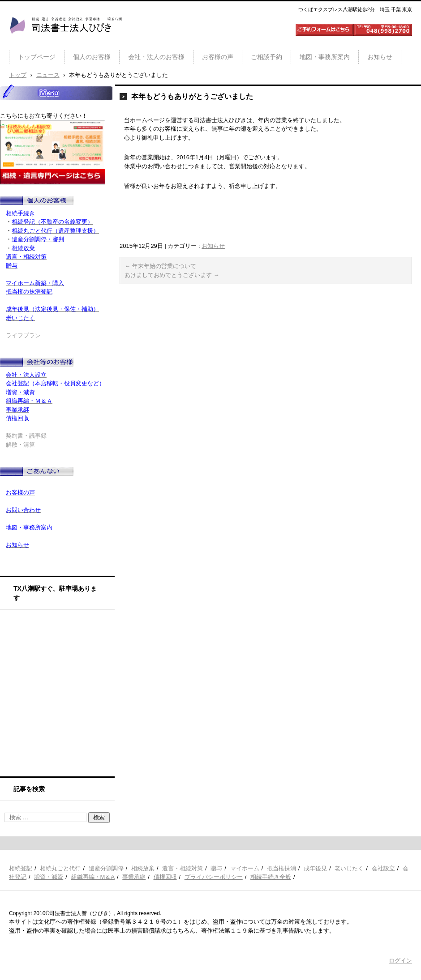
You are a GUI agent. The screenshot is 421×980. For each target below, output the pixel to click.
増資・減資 (49, 877)
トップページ (37, 57)
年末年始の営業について (160, 266)
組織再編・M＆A (93, 877)
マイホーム (245, 868)
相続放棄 (143, 868)
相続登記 (21, 868)
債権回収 (165, 877)
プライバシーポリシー (214, 877)
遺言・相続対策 (183, 868)
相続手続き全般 (271, 877)
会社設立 (383, 868)
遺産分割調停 (106, 868)
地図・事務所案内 (325, 57)
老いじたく (349, 868)
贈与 (216, 868)
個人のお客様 (92, 57)
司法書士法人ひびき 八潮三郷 (65, 42)
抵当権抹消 (281, 868)
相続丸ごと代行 (60, 868)
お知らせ (380, 57)
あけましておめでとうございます (172, 275)
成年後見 (315, 868)
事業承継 (134, 877)
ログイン (400, 961)
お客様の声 (218, 57)
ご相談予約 (266, 57)
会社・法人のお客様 (156, 57)
